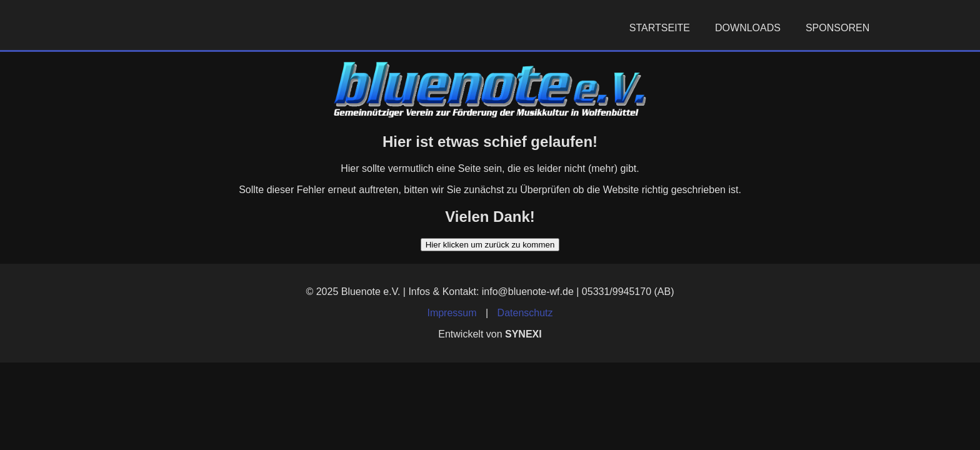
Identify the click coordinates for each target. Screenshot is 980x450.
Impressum (452, 313)
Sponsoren (837, 28)
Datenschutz (525, 313)
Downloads (748, 28)
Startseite (660, 28)
